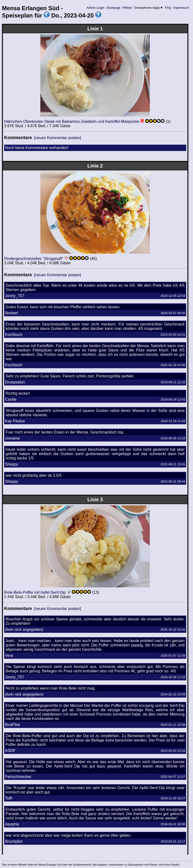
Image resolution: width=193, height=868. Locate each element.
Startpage (113, 8)
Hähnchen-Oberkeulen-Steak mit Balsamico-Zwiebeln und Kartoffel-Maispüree (72, 121)
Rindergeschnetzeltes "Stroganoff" (34, 259)
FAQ (168, 8)
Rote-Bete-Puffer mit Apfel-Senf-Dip (35, 592)
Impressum (181, 8)
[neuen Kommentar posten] (57, 138)
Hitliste (127, 8)
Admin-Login (96, 8)
